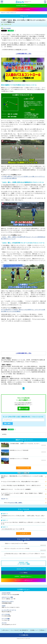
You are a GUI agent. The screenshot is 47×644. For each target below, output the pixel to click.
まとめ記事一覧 (23, 533)
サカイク (3, 13)
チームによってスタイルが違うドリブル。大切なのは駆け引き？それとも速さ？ (20, 482)
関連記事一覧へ (5, 499)
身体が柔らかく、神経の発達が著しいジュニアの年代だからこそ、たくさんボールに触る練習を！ (22, 477)
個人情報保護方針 (24, 630)
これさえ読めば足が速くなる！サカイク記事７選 (13, 529)
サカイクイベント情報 (23, 598)
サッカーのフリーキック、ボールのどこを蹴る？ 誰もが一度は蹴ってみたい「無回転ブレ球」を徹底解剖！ (22, 494)
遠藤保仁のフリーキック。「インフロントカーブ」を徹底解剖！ (16, 489)
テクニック (13, 13)
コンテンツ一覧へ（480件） (16, 503)
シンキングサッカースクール (23, 611)
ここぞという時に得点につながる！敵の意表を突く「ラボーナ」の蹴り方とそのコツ (21, 485)
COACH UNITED (23, 594)
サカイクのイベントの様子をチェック (23, 580)
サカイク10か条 (7, 28)
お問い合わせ (5, 630)
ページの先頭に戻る (23, 635)
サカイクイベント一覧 (23, 468)
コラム (8, 13)
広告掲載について (34, 630)
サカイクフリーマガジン (23, 602)
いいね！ (24, 573)
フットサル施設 (23, 620)
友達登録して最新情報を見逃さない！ (23, 576)
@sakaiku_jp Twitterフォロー (23, 569)
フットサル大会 (23, 615)
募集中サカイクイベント (24, 440)
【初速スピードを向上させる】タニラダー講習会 (16, 543)
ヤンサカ (23, 624)
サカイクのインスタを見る (23, 9)
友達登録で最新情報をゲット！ (23, 6)
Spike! (23, 607)
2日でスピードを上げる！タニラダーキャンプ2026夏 (17, 548)
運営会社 (42, 630)
